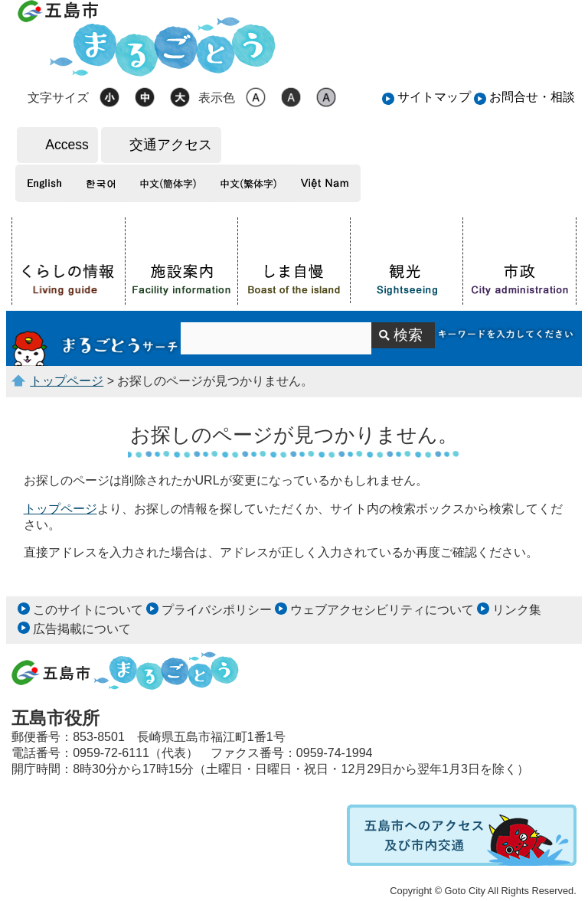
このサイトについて (88, 610)
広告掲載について (82, 629)
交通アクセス (171, 145)
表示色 (217, 98)
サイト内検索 (96, 338)
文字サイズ (58, 98)
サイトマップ (434, 97)
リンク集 (517, 610)
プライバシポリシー (217, 610)
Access (67, 145)
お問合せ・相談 (532, 97)
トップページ (67, 381)
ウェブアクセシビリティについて (382, 610)
